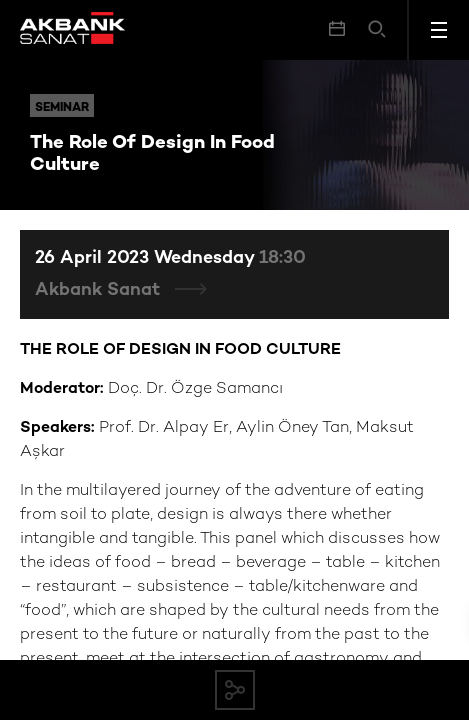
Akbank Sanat (100, 290)
